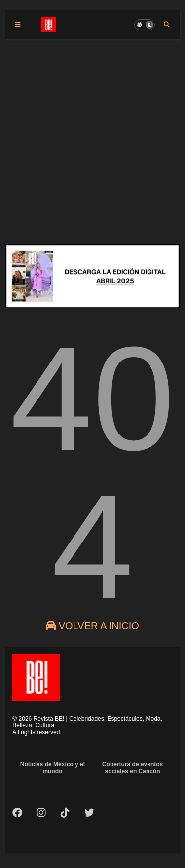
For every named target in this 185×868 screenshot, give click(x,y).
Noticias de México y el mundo (53, 768)
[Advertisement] (92, 137)
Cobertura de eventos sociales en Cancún (132, 768)
